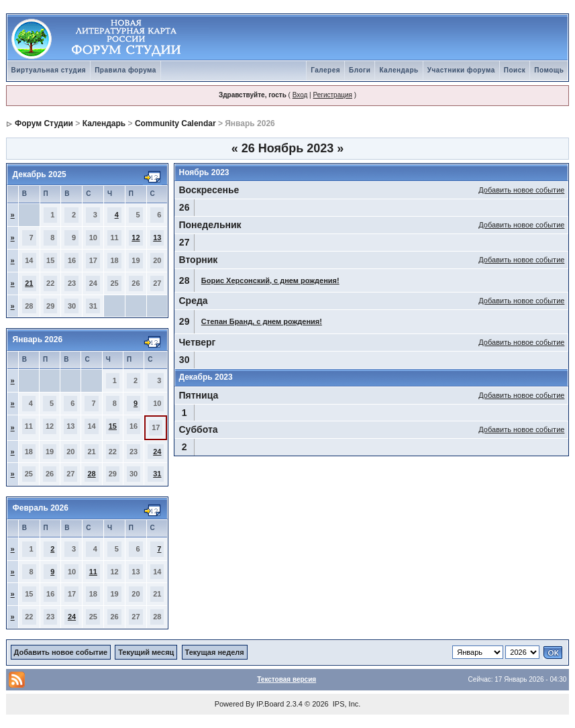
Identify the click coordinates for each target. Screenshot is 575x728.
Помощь (549, 70)
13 (157, 238)
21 (29, 283)
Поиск (515, 70)
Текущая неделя (215, 652)
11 (93, 572)
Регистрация (332, 95)
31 (157, 474)
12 (136, 238)
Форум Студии (44, 123)
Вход (300, 95)
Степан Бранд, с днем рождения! (262, 321)
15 (113, 426)
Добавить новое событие (521, 190)
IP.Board (270, 704)
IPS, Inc (346, 704)
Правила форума (125, 70)
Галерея (325, 70)
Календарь (399, 70)
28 (91, 474)
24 (157, 452)
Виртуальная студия (49, 70)
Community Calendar (175, 123)
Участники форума (461, 70)
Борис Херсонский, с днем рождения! (270, 280)
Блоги (360, 70)
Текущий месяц (146, 652)
